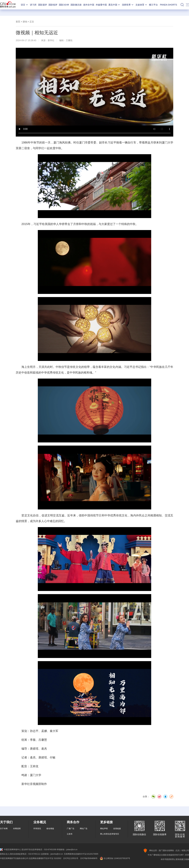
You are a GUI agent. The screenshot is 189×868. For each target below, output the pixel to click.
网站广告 (84, 829)
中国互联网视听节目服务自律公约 (14, 858)
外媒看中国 (101, 5)
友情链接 (117, 829)
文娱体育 (141, 5)
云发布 (70, 834)
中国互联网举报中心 (10, 850)
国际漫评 (43, 5)
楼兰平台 (153, 5)
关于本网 (4, 829)
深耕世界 (128, 5)
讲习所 (33, 5)
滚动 (25, 22)
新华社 (51, 40)
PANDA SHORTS (169, 5)
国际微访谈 (76, 5)
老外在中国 (89, 5)
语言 (25, 5)
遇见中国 (114, 5)
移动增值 (50, 829)
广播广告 (71, 829)
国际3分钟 (64, 5)
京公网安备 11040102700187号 (115, 858)
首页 (18, 22)
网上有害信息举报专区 (110, 834)
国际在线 (8, 5)
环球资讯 (37, 829)
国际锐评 (53, 5)
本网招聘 (17, 829)
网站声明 (104, 829)
